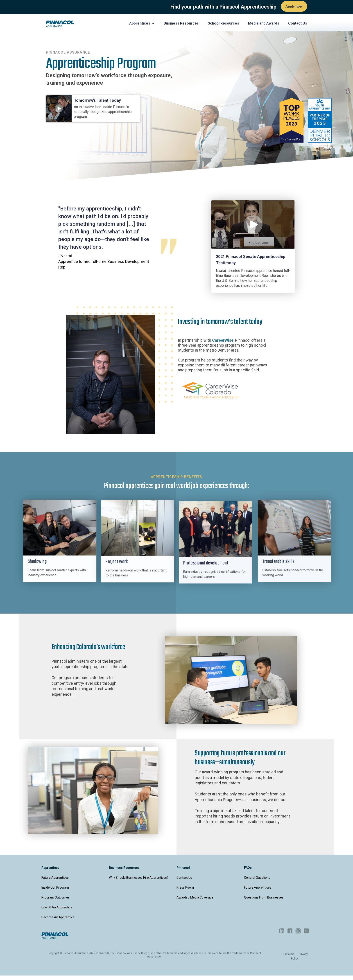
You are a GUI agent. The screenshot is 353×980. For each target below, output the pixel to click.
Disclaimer (289, 954)
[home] (60, 24)
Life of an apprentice (57, 907)
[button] (142, 23)
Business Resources (181, 23)
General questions (257, 878)
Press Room (185, 887)
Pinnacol (183, 868)
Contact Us (184, 878)
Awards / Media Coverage (195, 897)
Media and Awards (264, 23)
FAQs (248, 868)
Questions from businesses (264, 897)
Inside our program (55, 887)
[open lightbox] (253, 225)
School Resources (223, 23)
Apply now (294, 6)
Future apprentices (55, 878)
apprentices (50, 868)
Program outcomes (55, 897)
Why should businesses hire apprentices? (139, 878)
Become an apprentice (58, 917)
